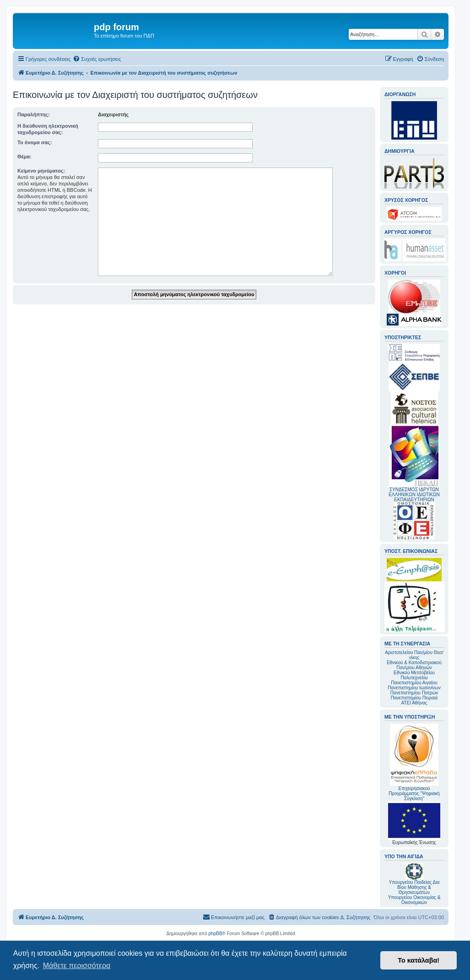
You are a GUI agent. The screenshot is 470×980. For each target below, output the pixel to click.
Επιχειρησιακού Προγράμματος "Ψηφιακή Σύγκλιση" (414, 762)
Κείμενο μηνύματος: (41, 171)
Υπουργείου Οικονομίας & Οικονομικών (414, 900)
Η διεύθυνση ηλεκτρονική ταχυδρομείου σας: (48, 129)
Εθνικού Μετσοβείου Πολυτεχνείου (414, 675)
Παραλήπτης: (34, 114)
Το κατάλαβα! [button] (419, 960)
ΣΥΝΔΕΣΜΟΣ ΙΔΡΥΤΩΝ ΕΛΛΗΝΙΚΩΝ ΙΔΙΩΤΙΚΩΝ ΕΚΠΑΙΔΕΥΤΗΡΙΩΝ (414, 495)
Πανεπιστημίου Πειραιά (414, 698)
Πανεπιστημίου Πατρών (414, 693)
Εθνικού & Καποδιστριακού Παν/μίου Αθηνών (414, 665)
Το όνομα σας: (35, 142)
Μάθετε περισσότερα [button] (77, 966)
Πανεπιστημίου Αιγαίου (414, 683)
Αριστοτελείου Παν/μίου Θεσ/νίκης (414, 655)
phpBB (215, 934)
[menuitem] (97, 59)
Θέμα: (24, 157)
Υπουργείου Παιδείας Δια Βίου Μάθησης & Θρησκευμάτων (414, 887)
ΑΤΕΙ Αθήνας (414, 703)
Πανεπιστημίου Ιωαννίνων (414, 688)
